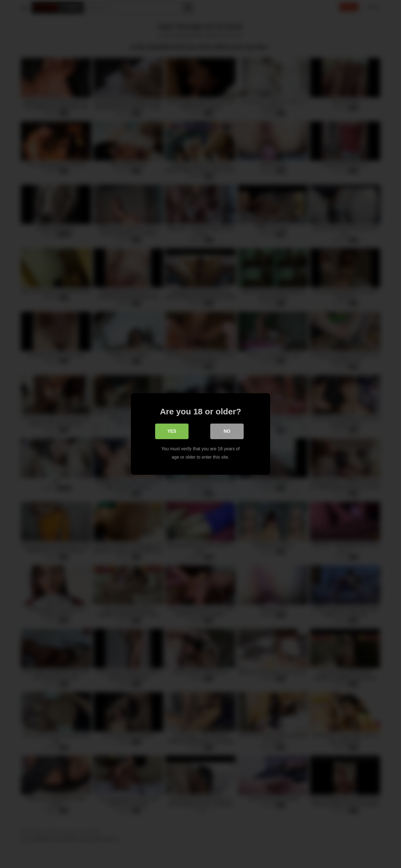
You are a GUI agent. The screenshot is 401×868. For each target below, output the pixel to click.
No (227, 431)
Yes (172, 431)
